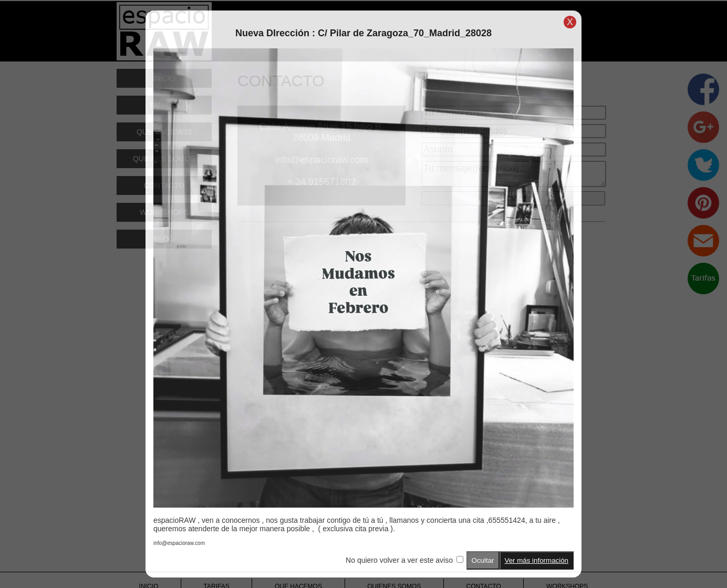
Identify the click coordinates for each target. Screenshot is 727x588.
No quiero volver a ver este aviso (399, 560)
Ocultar (483, 560)
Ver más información (537, 560)
